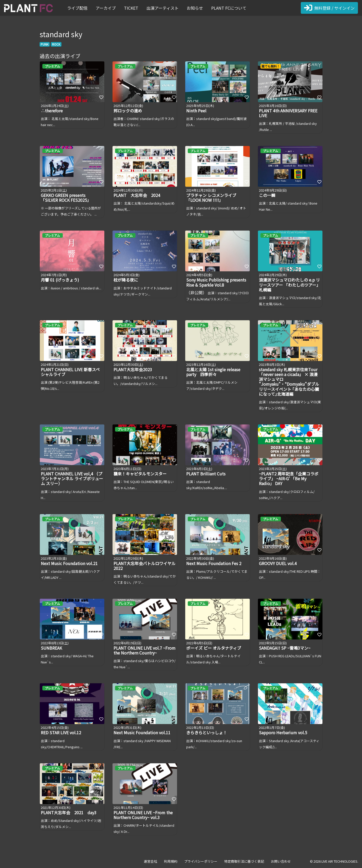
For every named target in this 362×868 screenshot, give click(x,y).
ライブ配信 (77, 8)
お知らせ (195, 8)
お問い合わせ (281, 861)
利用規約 (171, 861)
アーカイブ (106, 8)
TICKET (131, 8)
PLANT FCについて (229, 8)
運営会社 (151, 861)
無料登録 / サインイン (329, 8)
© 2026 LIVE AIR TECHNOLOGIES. (334, 861)
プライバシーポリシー (201, 861)
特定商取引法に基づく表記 (244, 861)
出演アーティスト (163, 8)
